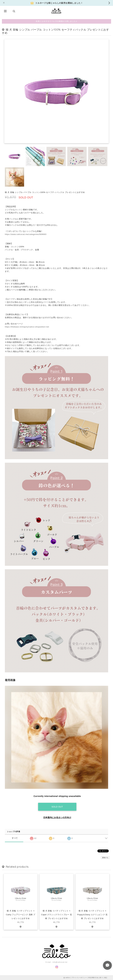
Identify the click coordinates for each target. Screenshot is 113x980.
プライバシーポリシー (79, 977)
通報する (105, 857)
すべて (15, 838)
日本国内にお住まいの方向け (57, 817)
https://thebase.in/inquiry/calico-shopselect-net (27, 327)
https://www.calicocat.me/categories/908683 (26, 234)
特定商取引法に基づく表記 (98, 977)
